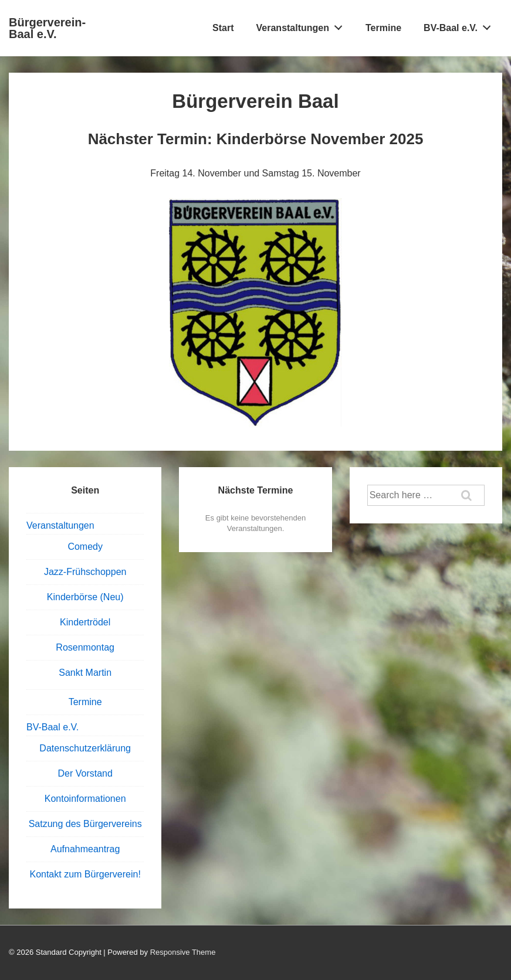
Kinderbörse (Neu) (85, 597)
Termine (383, 28)
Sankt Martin (85, 673)
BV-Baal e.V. (461, 25)
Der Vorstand (85, 773)
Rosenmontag (85, 647)
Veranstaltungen (303, 25)
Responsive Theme (183, 952)
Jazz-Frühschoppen (85, 572)
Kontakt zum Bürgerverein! (85, 874)
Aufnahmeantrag (85, 849)
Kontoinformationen (85, 799)
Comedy (85, 547)
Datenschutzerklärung (85, 748)
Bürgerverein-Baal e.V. (47, 28)
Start (223, 28)
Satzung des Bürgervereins (85, 824)
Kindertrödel (85, 622)
